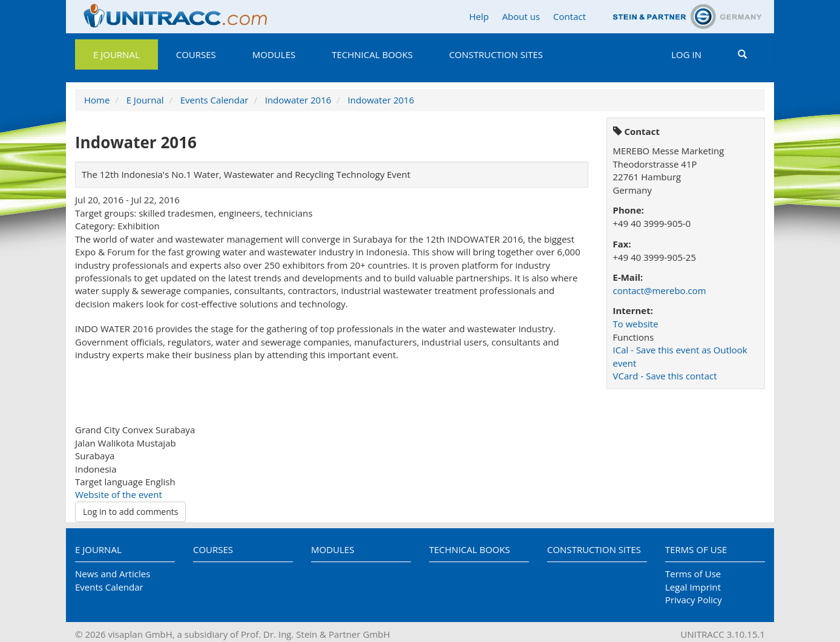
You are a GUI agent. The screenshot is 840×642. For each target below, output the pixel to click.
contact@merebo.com (660, 290)
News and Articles (113, 574)
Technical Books (372, 54)
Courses (196, 54)
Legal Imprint (693, 587)
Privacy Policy (694, 600)
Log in (686, 54)
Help (479, 16)
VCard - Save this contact (665, 376)
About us (521, 16)
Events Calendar (215, 100)
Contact (569, 16)
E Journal (116, 54)
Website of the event (119, 494)
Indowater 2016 (298, 100)
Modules (274, 54)
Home (97, 100)
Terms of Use (696, 549)
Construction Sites (496, 54)
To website (636, 324)
